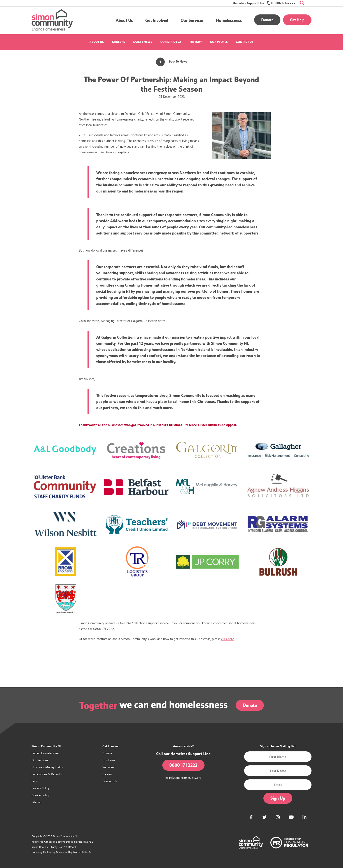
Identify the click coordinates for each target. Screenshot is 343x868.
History (196, 42)
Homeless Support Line (248, 3)
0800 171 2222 (183, 765)
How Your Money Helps (47, 767)
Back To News (171, 62)
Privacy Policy (40, 788)
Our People (219, 42)
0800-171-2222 (281, 3)
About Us (97, 42)
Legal (35, 781)
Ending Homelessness (45, 753)
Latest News (143, 42)
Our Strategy (171, 42)
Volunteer (109, 767)
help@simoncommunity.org (183, 778)
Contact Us (245, 42)
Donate (267, 20)
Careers (119, 42)
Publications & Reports (47, 774)
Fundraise (109, 760)
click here (227, 639)
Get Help (297, 20)
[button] (124, 20)
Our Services (40, 760)
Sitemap (37, 802)
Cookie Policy (40, 795)
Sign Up (278, 798)
